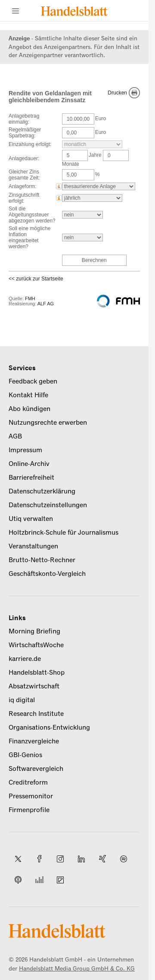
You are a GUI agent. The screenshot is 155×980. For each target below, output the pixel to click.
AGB (15, 436)
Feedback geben (33, 381)
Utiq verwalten (31, 519)
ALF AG (46, 304)
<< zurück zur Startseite (36, 279)
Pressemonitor (31, 796)
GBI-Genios (25, 755)
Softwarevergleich (36, 769)
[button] (59, 186)
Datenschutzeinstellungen (48, 505)
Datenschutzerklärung (42, 491)
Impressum (25, 450)
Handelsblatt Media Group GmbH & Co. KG (77, 969)
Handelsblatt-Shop (37, 673)
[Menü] (15, 11)
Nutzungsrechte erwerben (48, 423)
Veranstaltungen (33, 546)
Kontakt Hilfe (28, 395)
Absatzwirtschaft (34, 686)
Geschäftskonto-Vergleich (47, 574)
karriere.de (25, 659)
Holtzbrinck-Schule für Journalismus (64, 533)
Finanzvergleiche (34, 741)
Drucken (117, 93)
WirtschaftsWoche (36, 645)
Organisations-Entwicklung (49, 727)
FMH (30, 298)
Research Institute (36, 714)
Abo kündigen (29, 409)
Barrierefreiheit (31, 478)
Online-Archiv (29, 464)
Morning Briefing (34, 631)
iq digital (22, 700)
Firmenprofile (29, 810)
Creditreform (28, 782)
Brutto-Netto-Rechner (42, 560)
